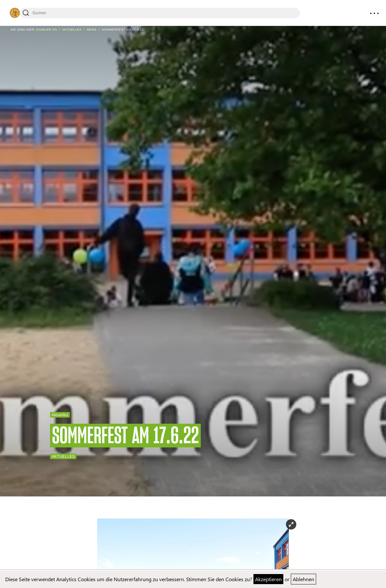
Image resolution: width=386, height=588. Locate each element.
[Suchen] (160, 13)
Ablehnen (303, 579)
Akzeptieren (268, 579)
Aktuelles (72, 29)
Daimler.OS (46, 29)
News (92, 29)
